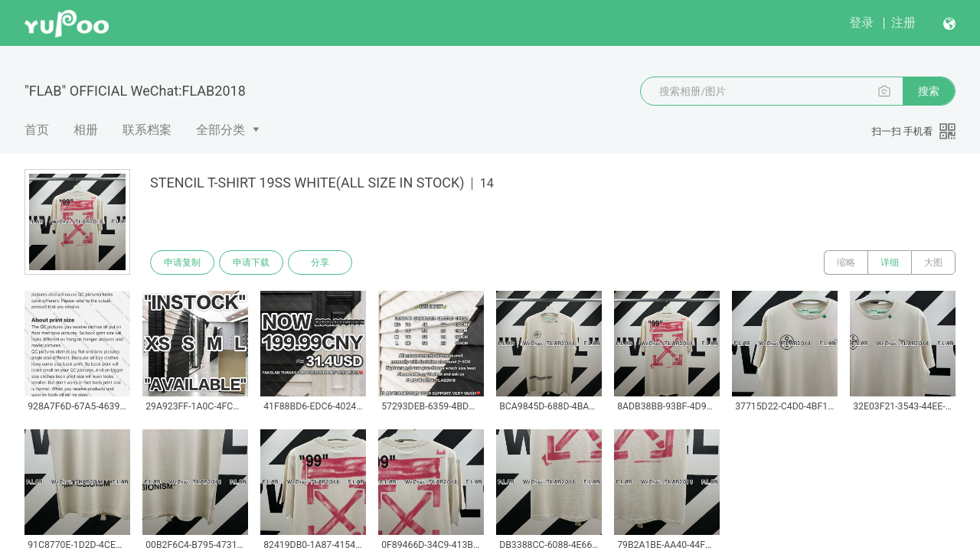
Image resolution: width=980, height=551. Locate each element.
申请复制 (182, 262)
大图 (933, 262)
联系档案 (147, 130)
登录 (861, 23)
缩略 (846, 262)
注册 (903, 23)
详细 (890, 262)
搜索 (929, 91)
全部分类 (220, 130)
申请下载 (251, 262)
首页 (37, 130)
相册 (86, 130)
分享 (320, 262)
